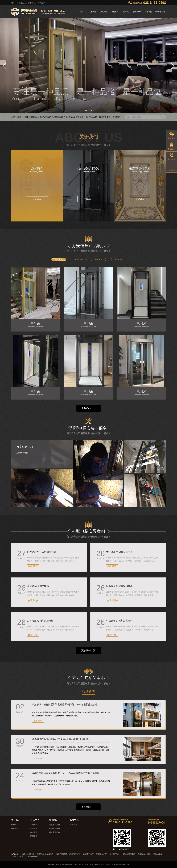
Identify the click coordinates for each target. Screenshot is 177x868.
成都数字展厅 (88, 854)
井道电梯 (99, 259)
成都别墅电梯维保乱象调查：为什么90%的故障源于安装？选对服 (66, 773)
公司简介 (15, 825)
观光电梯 (79, 259)
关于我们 (92, 12)
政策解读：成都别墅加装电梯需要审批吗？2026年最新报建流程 (65, 705)
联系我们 (149, 12)
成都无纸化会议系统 (45, 854)
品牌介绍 (15, 828)
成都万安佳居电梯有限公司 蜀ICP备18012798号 (72, 864)
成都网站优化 (61, 854)
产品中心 (104, 12)
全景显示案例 (160, 12)
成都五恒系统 (18, 856)
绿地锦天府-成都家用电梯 (119, 586)
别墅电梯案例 (55, 825)
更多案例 (86, 651)
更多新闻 (86, 807)
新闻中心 (126, 12)
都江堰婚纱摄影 (129, 854)
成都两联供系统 (32, 856)
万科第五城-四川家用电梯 (40, 621)
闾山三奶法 (158, 854)
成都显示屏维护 (145, 854)
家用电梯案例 (55, 828)
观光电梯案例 (55, 832)
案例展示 (115, 12)
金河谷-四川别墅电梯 (38, 586)
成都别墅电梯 (75, 854)
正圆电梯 (118, 259)
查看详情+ (33, 566)
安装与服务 (137, 12)
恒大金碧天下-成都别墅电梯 (41, 552)
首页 (81, 12)
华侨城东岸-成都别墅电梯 (119, 552)
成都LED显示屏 (28, 854)
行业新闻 (89, 691)
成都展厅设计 (115, 854)
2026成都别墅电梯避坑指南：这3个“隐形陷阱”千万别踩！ (61, 739)
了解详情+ (37, 199)
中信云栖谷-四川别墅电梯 (119, 621)
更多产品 (86, 408)
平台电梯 (59, 259)
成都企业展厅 (102, 854)
